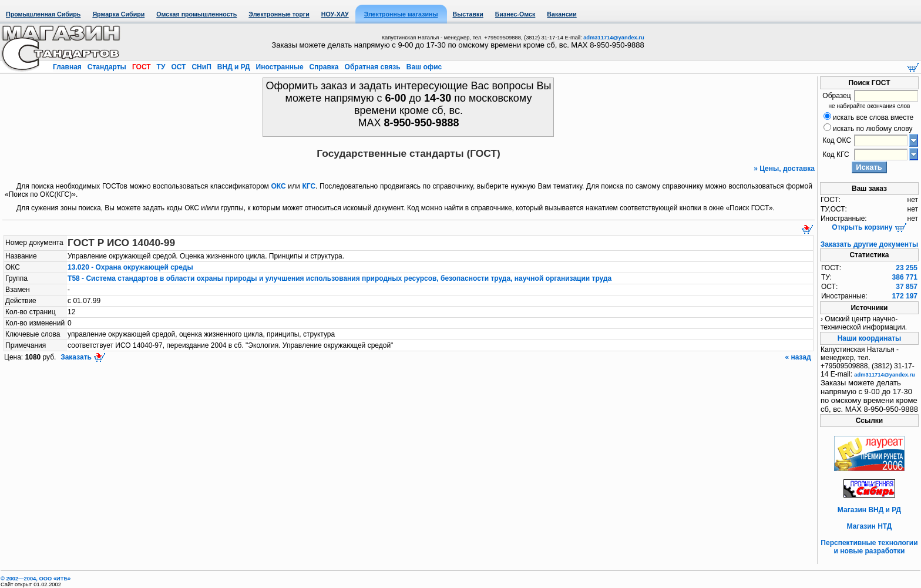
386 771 (905, 277)
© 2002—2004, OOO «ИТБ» (36, 579)
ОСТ (179, 67)
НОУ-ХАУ (335, 14)
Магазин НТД (870, 526)
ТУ (161, 67)
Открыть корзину (869, 227)
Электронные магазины (401, 14)
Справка (324, 67)
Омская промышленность (196, 14)
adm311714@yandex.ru (614, 38)
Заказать (82, 357)
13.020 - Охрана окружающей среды (130, 267)
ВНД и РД (233, 67)
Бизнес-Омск (515, 14)
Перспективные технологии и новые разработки (869, 547)
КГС (309, 186)
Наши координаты (870, 338)
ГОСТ (142, 67)
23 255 (907, 268)
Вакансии (562, 14)
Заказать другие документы (869, 244)
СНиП (201, 67)
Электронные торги (279, 14)
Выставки (468, 14)
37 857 (907, 287)
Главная (68, 67)
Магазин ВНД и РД (869, 510)
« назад (799, 357)
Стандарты (107, 67)
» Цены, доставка (784, 169)
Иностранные (280, 67)
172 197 (905, 296)
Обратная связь (372, 67)
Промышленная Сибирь (43, 14)
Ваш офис (423, 67)
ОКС (279, 186)
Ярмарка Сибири (118, 14)
